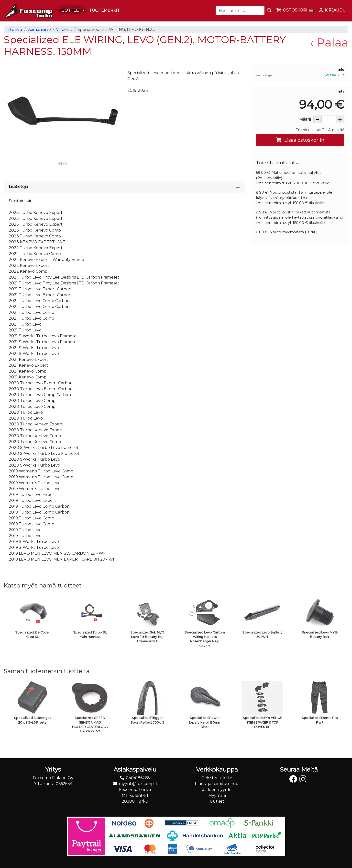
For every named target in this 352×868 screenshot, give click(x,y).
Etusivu (15, 29)
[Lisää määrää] (340, 119)
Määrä (305, 119)
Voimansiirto (39, 29)
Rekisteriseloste (217, 778)
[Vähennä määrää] (318, 119)
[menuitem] (105, 11)
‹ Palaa (329, 42)
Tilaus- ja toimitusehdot (217, 784)
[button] (12, 112)
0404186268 (138, 778)
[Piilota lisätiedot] (238, 187)
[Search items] (269, 11)
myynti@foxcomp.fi (138, 784)
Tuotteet (72, 10)
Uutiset (217, 801)
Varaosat (64, 29)
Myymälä (217, 795)
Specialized (334, 75)
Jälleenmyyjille (217, 790)
